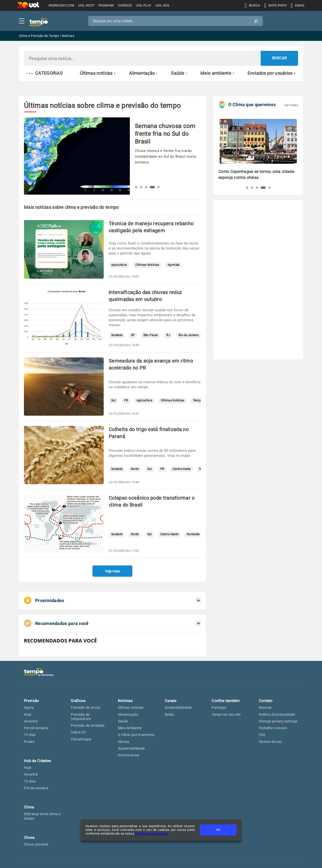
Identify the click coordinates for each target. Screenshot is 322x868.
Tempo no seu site (226, 714)
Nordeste (193, 534)
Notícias (125, 701)
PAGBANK (106, 5)
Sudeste (117, 335)
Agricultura (119, 265)
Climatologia (81, 739)
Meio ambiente (217, 73)
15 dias (30, 735)
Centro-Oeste (182, 469)
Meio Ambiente (130, 728)
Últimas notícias (98, 73)
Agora (29, 708)
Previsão (31, 701)
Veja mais (112, 571)
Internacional (129, 755)
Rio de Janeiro (189, 335)
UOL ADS (162, 5)
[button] (136, 187)
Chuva (29, 838)
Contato (266, 701)
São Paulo (151, 335)
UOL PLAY (144, 5)
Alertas (124, 742)
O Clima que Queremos (136, 735)
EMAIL (298, 5)
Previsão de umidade (88, 725)
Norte (135, 469)
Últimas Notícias (147, 265)
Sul (113, 401)
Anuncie (265, 708)
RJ (168, 335)
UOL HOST (86, 5)
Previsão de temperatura (81, 717)
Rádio (169, 714)
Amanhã (31, 721)
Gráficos (78, 701)
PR (126, 401)
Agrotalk (173, 265)
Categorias (44, 73)
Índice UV (78, 732)
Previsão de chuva (85, 708)
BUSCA (252, 5)
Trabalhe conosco (273, 728)
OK (218, 830)
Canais (171, 701)
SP (133, 335)
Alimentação (143, 73)
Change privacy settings (278, 721)
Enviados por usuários (272, 73)
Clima (29, 807)
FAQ (262, 735)
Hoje (28, 714)
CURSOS (125, 5)
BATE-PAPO (275, 5)
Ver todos (291, 105)
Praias (29, 742)
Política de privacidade (152, 833)
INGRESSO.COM (61, 5)
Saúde (179, 73)
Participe (219, 708)
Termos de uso (270, 742)
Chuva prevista (36, 844)
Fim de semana (36, 728)
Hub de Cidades (38, 761)
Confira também (226, 701)
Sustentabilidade (131, 748)
